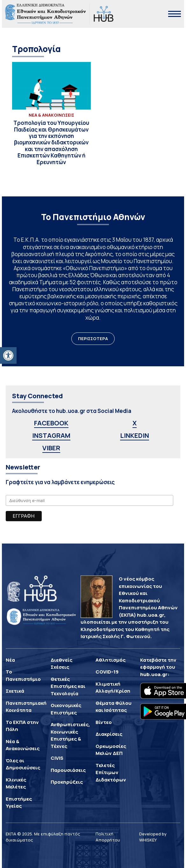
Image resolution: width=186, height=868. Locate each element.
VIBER (51, 448)
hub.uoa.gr (154, 674)
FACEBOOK (51, 423)
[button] (8, 355)
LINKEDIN (135, 435)
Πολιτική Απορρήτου (108, 837)
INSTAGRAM (51, 435)
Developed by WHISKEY (153, 837)
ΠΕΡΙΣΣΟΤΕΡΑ (93, 339)
